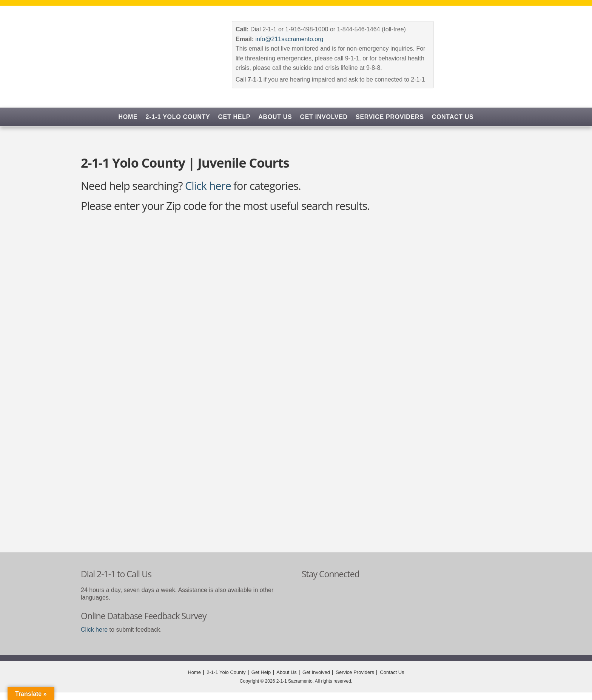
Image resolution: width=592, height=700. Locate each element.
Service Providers (390, 117)
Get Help (234, 117)
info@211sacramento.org (289, 39)
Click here (208, 186)
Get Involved (324, 117)
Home (128, 117)
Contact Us (453, 117)
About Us (275, 117)
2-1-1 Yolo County (178, 117)
